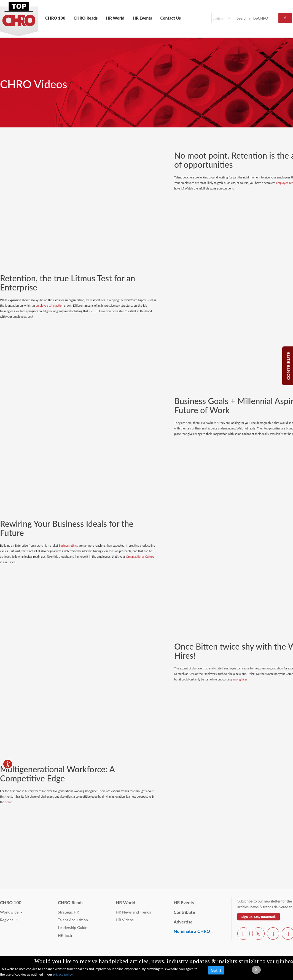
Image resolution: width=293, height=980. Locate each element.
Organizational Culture (140, 557)
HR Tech (65, 935)
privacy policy (63, 974)
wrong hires (240, 679)
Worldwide (11, 912)
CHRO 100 (55, 18)
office (9, 802)
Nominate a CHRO (192, 931)
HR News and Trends (133, 912)
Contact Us (170, 18)
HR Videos (125, 920)
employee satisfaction (49, 306)
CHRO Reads (86, 18)
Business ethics (68, 546)
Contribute (184, 912)
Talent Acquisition (73, 920)
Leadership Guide (72, 927)
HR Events (142, 18)
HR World (115, 18)
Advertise (183, 922)
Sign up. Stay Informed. (259, 917)
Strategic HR (68, 912)
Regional (9, 920)
